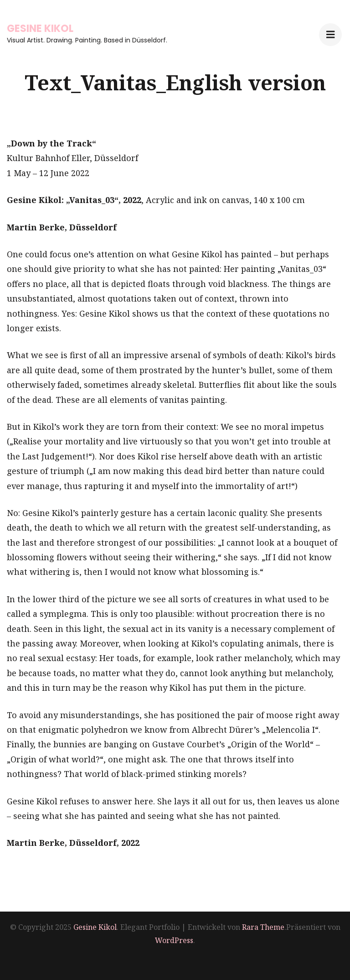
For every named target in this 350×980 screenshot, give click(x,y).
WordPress (174, 940)
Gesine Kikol (40, 29)
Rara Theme (263, 927)
